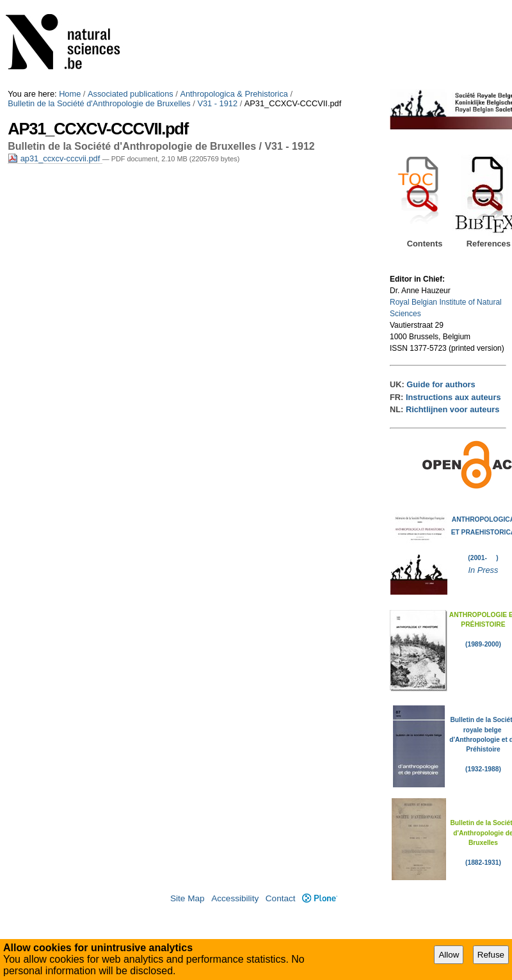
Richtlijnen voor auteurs (452, 409)
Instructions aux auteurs (453, 397)
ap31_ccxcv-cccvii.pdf (55, 158)
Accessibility (235, 898)
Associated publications (131, 94)
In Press (483, 570)
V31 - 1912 (217, 103)
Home (70, 94)
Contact (281, 898)
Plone (320, 898)
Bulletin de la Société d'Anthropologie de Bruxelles (99, 103)
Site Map (188, 898)
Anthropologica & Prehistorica (234, 94)
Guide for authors (441, 384)
